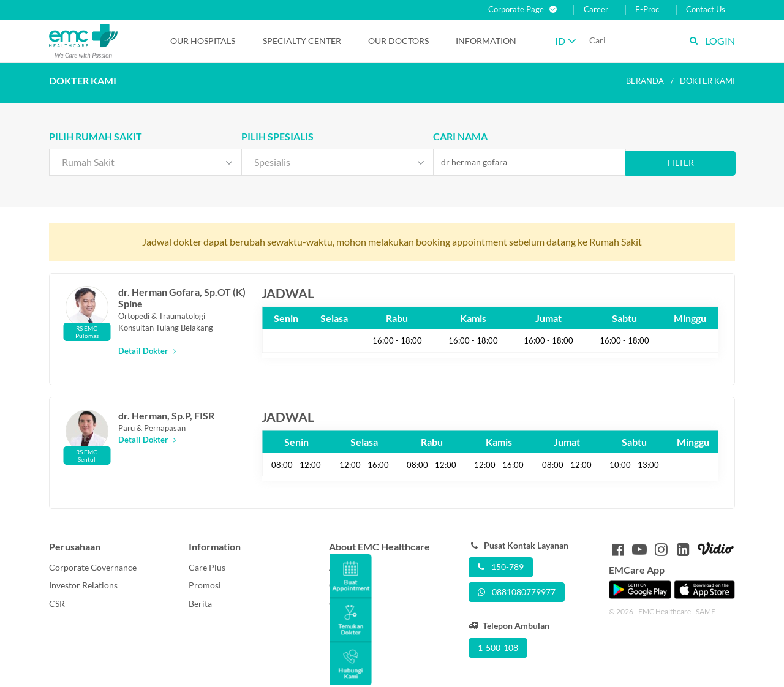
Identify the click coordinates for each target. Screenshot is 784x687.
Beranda (645, 81)
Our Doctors (398, 41)
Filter (681, 163)
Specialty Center (302, 41)
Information (486, 41)
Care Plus (207, 567)
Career (596, 9)
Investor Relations (83, 585)
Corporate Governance (93, 567)
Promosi (205, 585)
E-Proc (647, 9)
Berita (200, 603)
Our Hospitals (203, 41)
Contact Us (706, 9)
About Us (347, 567)
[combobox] (145, 162)
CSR (57, 603)
